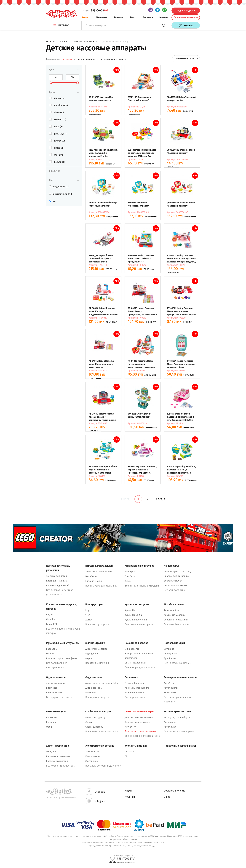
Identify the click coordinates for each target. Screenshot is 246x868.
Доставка (148, 17)
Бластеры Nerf (54, 693)
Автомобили (171, 688)
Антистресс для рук (96, 717)
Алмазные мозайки (175, 615)
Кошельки (52, 717)
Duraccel (129, 752)
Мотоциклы (92, 761)
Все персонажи (135, 697)
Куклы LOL (130, 610)
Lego (88, 610)
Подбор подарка (186, 11)
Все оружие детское (59, 697)
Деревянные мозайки (176, 620)
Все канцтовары (174, 590)
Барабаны (52, 649)
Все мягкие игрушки (99, 663)
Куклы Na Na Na (133, 615)
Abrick (89, 620)
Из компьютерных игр (137, 688)
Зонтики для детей (56, 576)
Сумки (49, 727)
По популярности (88, 59)
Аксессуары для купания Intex (102, 683)
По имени (69, 59)
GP (126, 756)
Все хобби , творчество (61, 766)
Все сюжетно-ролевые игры (142, 736)
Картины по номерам (58, 756)
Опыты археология (135, 663)
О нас (167, 797)
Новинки (163, 17)
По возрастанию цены (113, 59)
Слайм (89, 722)
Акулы (128, 581)
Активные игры (94, 688)
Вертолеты (170, 693)
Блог (133, 17)
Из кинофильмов (134, 683)
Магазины (101, 17)
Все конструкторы (97, 624)
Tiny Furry (130, 576)
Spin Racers (170, 658)
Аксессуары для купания (99, 572)
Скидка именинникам (186, 17)
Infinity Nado (171, 654)
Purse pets (130, 572)
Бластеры (51, 688)
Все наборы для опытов (140, 667)
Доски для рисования (176, 585)
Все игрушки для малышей (102, 586)
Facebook (95, 792)
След (161, 499)
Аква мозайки (171, 610)
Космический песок (57, 761)
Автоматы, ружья (56, 683)
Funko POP (52, 624)
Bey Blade (169, 649)
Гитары (50, 654)
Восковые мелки (173, 581)
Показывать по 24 (187, 59)
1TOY (88, 615)
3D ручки (51, 752)
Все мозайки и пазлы (177, 624)
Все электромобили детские (103, 766)
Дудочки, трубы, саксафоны (61, 658)
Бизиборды (92, 576)
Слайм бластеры (94, 727)
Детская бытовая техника (139, 717)
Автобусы (169, 683)
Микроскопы (132, 649)
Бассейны (91, 693)
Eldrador (51, 619)
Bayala (50, 615)
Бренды (118, 17)
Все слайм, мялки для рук (102, 731)
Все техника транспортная (180, 731)
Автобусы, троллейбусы (177, 717)
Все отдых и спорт (97, 697)
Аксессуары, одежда (96, 649)
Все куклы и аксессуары (140, 624)
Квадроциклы (93, 756)
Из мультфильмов (135, 693)
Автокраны (170, 722)
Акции (85, 17)
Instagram (95, 801)
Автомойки (170, 727)
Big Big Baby (92, 654)
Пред (125, 499)
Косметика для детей (58, 585)
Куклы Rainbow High (136, 620)
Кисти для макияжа (57, 581)
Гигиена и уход (94, 581)
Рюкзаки (51, 722)
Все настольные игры (178, 663)
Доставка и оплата (175, 791)
